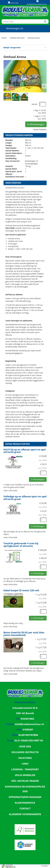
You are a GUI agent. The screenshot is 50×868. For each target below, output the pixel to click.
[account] (36, 28)
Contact (25, 808)
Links (25, 764)
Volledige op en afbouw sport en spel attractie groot (25, 498)
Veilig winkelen (25, 775)
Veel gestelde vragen (25, 781)
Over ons (25, 746)
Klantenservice (25, 803)
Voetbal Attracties (17, 38)
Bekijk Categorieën (25, 47)
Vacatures (25, 758)
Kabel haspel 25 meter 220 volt (21, 590)
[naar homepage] (25, 11)
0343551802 (13, 3)
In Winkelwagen (36, 124)
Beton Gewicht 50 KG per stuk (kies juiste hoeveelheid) (24, 634)
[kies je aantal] (43, 473)
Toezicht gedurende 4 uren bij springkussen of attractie (21, 545)
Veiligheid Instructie (25, 752)
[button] (6, 86)
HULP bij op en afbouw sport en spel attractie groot (25, 451)
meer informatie (10, 490)
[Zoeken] (45, 21)
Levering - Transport (25, 769)
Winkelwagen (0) (12, 28)
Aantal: (35, 104)
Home (4, 38)
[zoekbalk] (22, 21)
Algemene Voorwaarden (25, 814)
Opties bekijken (40, 129)
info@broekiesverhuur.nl (37, 4)
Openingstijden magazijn (25, 797)
